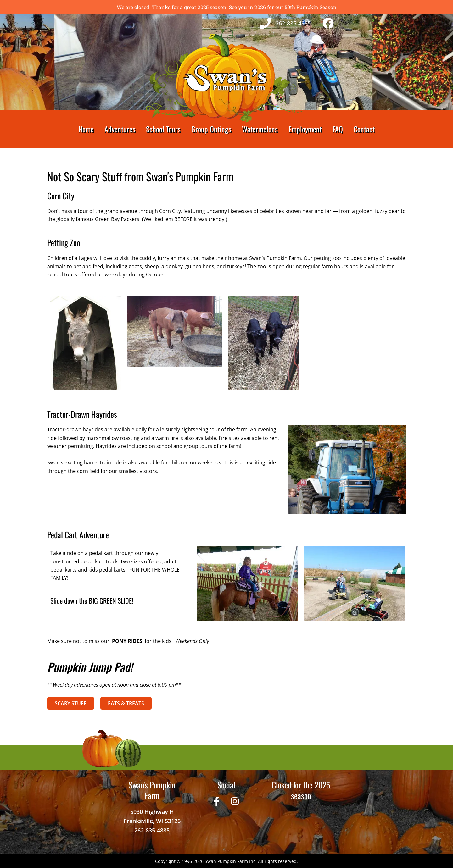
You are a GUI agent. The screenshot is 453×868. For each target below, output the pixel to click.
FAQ (338, 129)
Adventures (120, 129)
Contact (364, 129)
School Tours (163, 129)
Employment (305, 129)
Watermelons (260, 129)
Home (86, 129)
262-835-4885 (152, 830)
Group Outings (211, 129)
